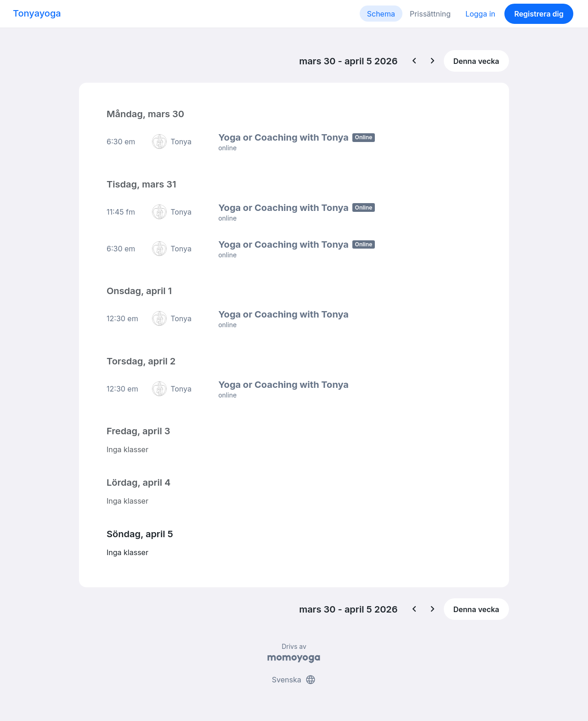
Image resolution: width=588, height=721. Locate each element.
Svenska (294, 679)
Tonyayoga (37, 13)
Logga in (480, 14)
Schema (381, 14)
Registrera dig (539, 14)
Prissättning (430, 14)
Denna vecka (476, 61)
